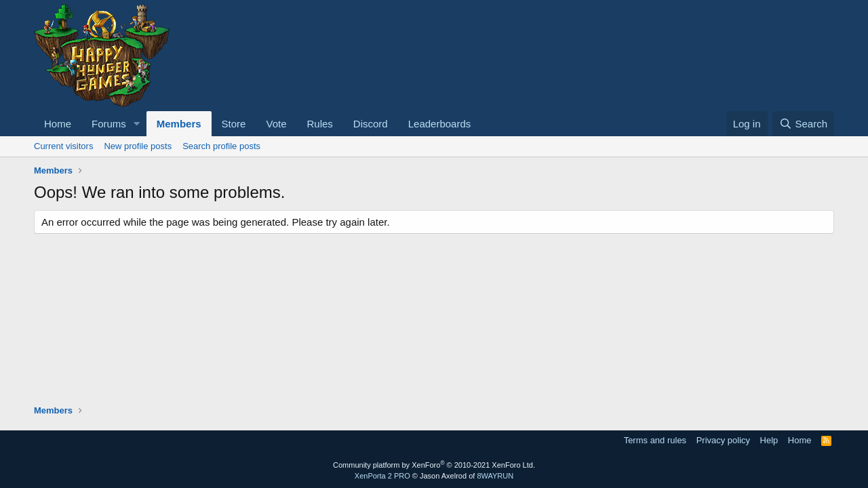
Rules (319, 124)
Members (179, 124)
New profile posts (138, 146)
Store (234, 124)
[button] (137, 124)
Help (769, 440)
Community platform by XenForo (434, 465)
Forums (109, 124)
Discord (371, 124)
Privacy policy (723, 440)
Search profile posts (221, 146)
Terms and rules (655, 440)
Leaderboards (440, 124)
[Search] (803, 124)
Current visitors (63, 146)
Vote (276, 124)
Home (58, 124)
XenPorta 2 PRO (382, 476)
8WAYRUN (495, 476)
